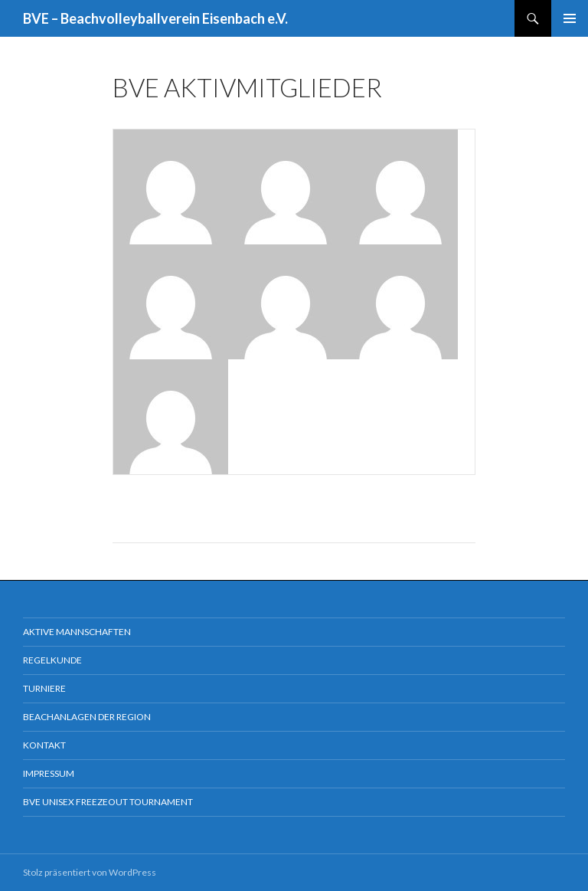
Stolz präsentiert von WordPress (90, 872)
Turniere (44, 688)
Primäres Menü (570, 18)
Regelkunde (52, 660)
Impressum (49, 773)
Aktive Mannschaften (77, 632)
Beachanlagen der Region (87, 717)
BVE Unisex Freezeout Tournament (108, 802)
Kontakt (44, 745)
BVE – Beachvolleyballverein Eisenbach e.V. (155, 18)
